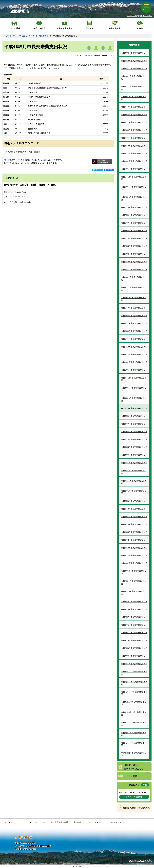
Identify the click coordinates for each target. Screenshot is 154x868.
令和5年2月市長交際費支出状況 (134, 362)
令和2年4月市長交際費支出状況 (134, 640)
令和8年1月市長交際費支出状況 (134, 68)
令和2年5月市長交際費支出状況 (134, 633)
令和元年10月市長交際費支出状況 (134, 693)
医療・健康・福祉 (64, 28)
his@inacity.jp (25, 202)
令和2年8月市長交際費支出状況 (134, 609)
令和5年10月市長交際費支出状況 (134, 299)
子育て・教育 (39, 28)
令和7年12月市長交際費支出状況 (134, 77)
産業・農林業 (115, 28)
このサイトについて (11, 822)
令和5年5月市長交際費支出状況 (134, 339)
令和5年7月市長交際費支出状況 (134, 323)
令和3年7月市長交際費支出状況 (134, 517)
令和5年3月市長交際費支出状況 (134, 354)
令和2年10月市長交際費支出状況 (134, 592)
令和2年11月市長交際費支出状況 (134, 582)
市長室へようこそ (27, 36)
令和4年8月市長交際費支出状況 (134, 416)
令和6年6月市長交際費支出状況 (134, 231)
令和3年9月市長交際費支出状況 (134, 501)
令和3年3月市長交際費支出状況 (134, 548)
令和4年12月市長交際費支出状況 (134, 379)
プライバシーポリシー (35, 822)
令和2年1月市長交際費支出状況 (134, 664)
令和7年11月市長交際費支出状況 (134, 88)
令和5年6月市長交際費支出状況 (134, 331)
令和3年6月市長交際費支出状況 (134, 524)
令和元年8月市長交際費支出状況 (134, 713)
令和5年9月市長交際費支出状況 (134, 308)
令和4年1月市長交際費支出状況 (134, 463)
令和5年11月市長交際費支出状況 (134, 289)
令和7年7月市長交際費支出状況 (134, 122)
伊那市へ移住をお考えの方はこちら (134, 767)
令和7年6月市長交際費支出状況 (134, 130)
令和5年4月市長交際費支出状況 (134, 347)
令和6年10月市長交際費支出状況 (134, 198)
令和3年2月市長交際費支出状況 (134, 555)
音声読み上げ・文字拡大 (114, 5)
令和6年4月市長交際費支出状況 (134, 246)
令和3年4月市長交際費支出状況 (134, 540)
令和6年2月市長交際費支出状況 (134, 262)
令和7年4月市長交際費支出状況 (134, 146)
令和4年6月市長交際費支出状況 (134, 432)
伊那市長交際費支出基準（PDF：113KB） (24, 152)
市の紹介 (140, 28)
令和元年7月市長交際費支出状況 (134, 724)
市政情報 (90, 28)
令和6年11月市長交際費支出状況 (134, 188)
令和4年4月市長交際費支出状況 (134, 447)
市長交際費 (44, 36)
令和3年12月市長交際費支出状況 (134, 472)
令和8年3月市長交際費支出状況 (134, 53)
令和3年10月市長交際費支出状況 (134, 492)
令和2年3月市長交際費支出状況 (134, 648)
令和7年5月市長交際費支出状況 (134, 138)
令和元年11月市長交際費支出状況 (134, 683)
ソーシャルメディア (95, 822)
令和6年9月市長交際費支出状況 (134, 207)
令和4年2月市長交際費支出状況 (134, 455)
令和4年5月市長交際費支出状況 (134, 439)
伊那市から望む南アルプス (140, 860)
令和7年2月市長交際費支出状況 (134, 161)
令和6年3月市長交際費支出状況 (134, 254)
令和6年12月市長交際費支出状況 (134, 178)
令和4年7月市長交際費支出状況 (134, 424)
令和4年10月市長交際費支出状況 (134, 399)
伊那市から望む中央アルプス (139, 16)
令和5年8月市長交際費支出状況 (134, 316)
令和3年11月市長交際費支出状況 (134, 482)
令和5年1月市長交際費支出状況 (134, 370)
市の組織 (77, 822)
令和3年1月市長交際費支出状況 (134, 563)
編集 (145, 785)
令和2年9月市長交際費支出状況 (134, 601)
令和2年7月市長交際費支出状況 (134, 617)
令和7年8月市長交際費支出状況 (134, 115)
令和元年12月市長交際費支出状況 (134, 673)
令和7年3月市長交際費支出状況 (134, 153)
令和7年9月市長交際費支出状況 (134, 107)
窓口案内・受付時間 (59, 822)
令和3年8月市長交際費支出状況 (134, 509)
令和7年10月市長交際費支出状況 (134, 98)
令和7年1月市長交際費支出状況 (134, 169)
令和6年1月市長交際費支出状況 (134, 269)
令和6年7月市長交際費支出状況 (134, 223)
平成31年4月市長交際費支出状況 (134, 754)
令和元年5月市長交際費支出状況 (134, 744)
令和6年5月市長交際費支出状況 (134, 238)
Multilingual (134, 3)
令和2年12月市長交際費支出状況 (134, 572)
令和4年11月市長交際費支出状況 (134, 389)
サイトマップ (115, 822)
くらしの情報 (14, 28)
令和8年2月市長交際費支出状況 (134, 61)
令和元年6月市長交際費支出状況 (134, 734)
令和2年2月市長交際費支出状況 (134, 656)
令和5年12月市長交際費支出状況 (134, 278)
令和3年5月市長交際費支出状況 (134, 532)
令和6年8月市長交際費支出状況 (134, 215)
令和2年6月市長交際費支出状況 (134, 625)
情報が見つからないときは (136, 808)
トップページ (9, 36)
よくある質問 (131, 776)
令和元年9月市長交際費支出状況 (134, 703)
